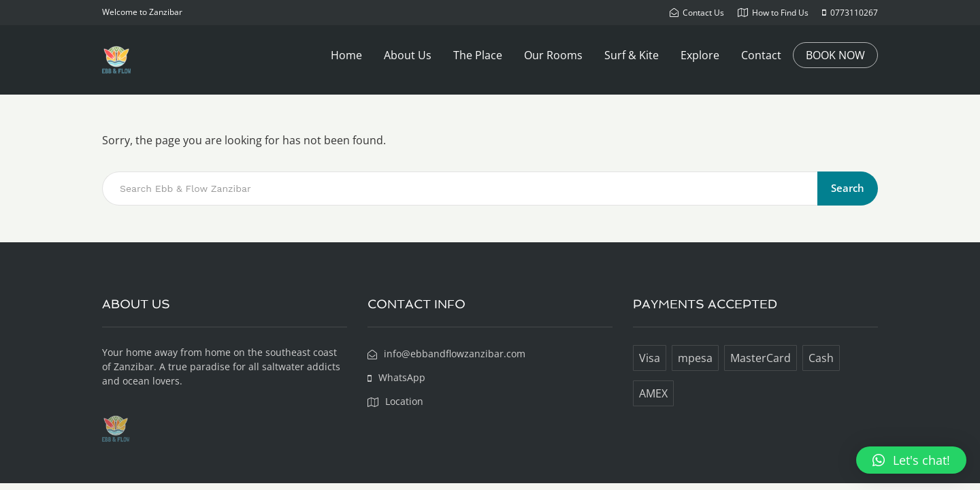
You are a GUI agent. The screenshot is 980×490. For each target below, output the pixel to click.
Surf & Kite (632, 55)
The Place (478, 55)
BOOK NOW (835, 55)
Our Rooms (553, 55)
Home (346, 55)
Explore (700, 55)
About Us (408, 55)
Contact (761, 55)
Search (848, 188)
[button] (911, 460)
